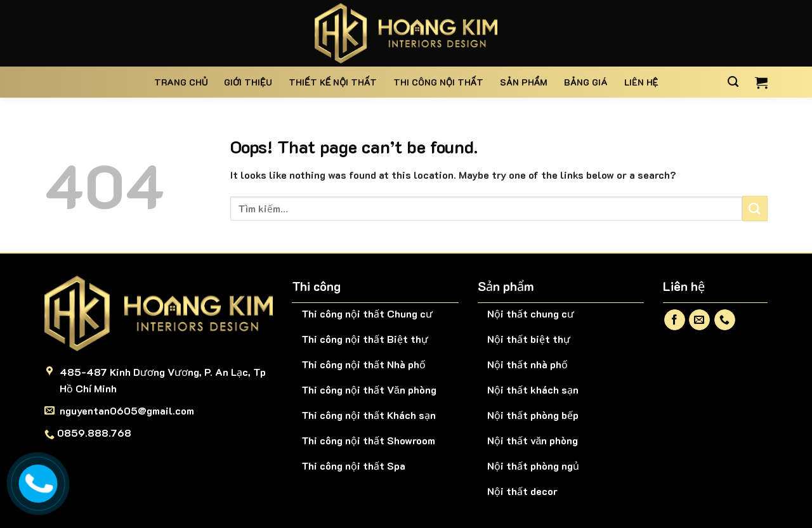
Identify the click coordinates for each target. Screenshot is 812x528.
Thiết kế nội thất (333, 82)
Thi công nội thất (438, 82)
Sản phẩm (524, 82)
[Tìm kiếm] (733, 82)
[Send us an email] (699, 320)
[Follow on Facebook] (675, 320)
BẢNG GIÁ (586, 82)
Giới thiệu (248, 82)
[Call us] (725, 320)
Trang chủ (181, 82)
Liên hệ (641, 82)
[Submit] (755, 208)
